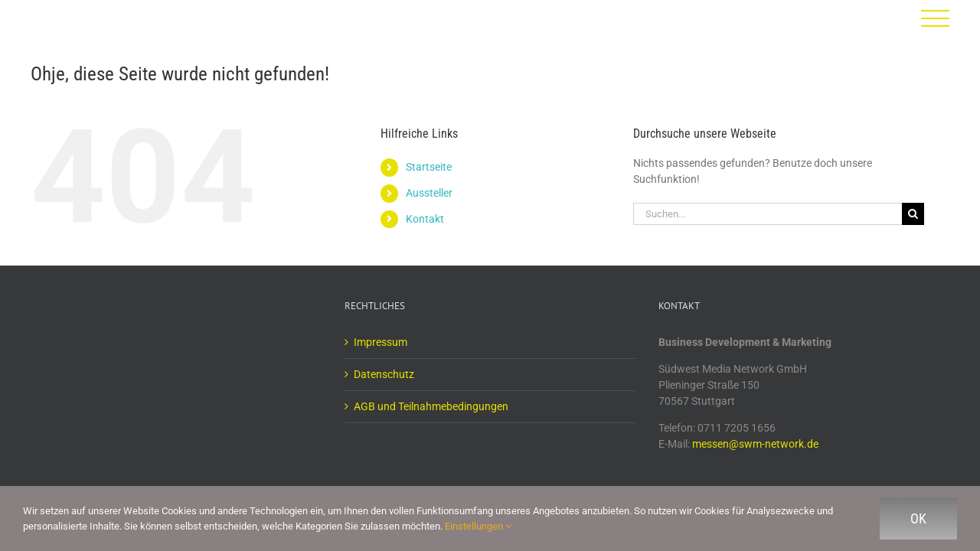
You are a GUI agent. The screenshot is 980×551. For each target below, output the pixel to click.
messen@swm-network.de (755, 444)
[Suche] (913, 214)
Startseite (429, 167)
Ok (918, 518)
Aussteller (429, 193)
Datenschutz (384, 374)
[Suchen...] (768, 214)
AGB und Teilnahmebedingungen (431, 406)
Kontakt (425, 219)
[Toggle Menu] (935, 19)
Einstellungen (478, 526)
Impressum (381, 342)
